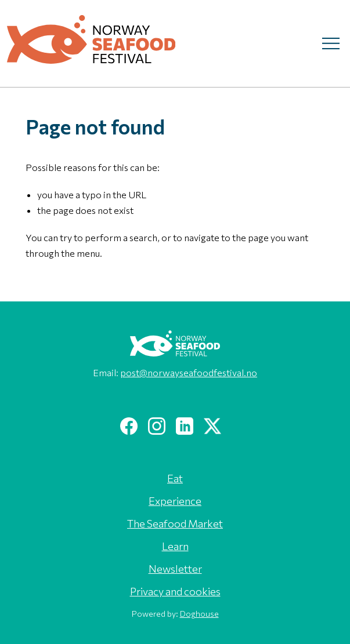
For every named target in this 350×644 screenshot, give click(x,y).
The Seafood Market (175, 523)
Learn (175, 546)
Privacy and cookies (175, 591)
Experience (175, 501)
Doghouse (199, 614)
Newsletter (175, 569)
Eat (175, 478)
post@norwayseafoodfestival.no (189, 372)
